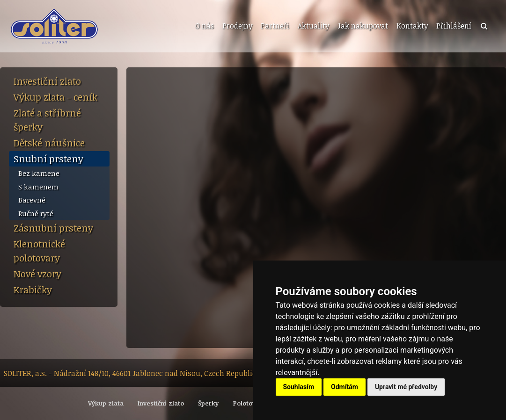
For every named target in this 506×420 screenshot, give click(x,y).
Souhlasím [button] (299, 387)
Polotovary (249, 403)
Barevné (32, 200)
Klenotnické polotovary (39, 251)
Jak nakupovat (363, 26)
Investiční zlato (47, 81)
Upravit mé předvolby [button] (406, 387)
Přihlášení (454, 26)
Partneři (275, 26)
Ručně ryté (36, 213)
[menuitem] (204, 26)
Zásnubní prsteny (53, 228)
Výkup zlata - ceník (55, 97)
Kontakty (412, 26)
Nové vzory (37, 274)
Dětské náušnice (49, 143)
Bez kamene (39, 173)
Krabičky (33, 290)
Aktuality (313, 26)
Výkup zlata (106, 403)
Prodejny (237, 26)
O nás (205, 26)
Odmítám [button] (345, 387)
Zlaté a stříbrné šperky (47, 120)
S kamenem (38, 187)
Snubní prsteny (48, 159)
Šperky (208, 403)
